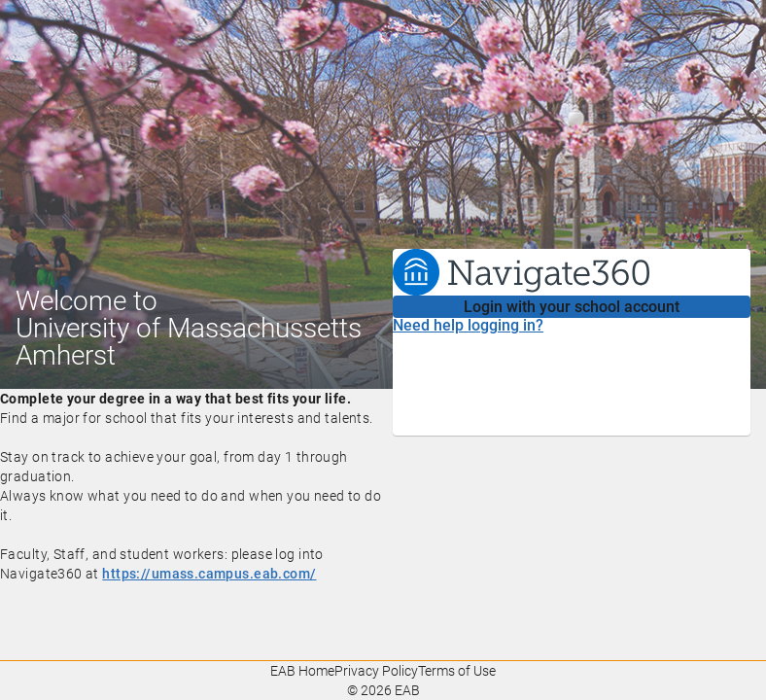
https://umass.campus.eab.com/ (209, 574)
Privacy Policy (376, 671)
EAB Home (302, 671)
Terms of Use (457, 671)
